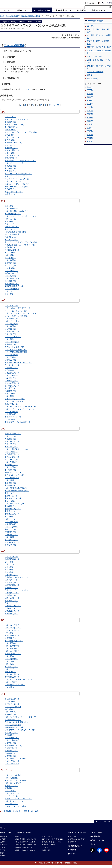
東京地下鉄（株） (12, 499)
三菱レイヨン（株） (13, 764)
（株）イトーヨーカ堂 (14, 166)
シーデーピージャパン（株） (17, 314)
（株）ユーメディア (13, 786)
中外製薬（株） (11, 468)
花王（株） (9, 209)
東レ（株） (9, 519)
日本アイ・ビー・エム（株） (17, 593)
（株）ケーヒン (11, 273)
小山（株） (9, 297)
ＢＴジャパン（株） (13, 638)
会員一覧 (3, 850)
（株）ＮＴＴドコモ (13, 184)
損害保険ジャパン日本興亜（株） (18, 425)
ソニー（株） (10, 422)
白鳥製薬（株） (11, 370)
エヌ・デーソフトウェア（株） (18, 179)
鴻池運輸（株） (11, 284)
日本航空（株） (11, 598)
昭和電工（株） (11, 363)
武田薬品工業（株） (13, 457)
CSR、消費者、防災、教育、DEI (99, 64)
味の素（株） (10, 143)
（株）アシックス (12, 140)
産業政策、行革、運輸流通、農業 (99, 45)
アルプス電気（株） (13, 153)
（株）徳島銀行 (11, 524)
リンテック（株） (12, 799)
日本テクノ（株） (12, 606)
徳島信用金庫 (10, 527)
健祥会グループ (11, 276)
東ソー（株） (10, 504)
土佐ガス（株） (11, 532)
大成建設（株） (11, 442)
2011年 (90, 141)
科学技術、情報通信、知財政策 (99, 55)
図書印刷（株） (11, 535)
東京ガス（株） (11, 496)
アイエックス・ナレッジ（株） (18, 122)
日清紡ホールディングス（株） (18, 580)
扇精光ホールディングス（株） (18, 187)
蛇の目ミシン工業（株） (15, 350)
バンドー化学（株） (13, 633)
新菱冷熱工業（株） (13, 376)
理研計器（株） (11, 791)
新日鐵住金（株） (12, 373)
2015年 (90, 127)
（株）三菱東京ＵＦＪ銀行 (16, 761)
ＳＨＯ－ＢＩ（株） (13, 368)
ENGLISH (91, 3)
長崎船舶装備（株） (13, 562)
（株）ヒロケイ (11, 662)
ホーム (3, 831)
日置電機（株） (11, 641)
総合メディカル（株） (14, 420)
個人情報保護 (95, 839)
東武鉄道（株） (11, 509)
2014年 (90, 131)
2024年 (90, 96)
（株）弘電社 (10, 279)
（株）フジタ (10, 672)
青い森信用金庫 (11, 130)
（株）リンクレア (12, 796)
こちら (27, 92)
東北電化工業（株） (13, 512)
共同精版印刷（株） (13, 253)
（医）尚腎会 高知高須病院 (16, 355)
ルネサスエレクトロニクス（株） (18, 801)
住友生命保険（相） (13, 386)
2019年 (90, 114)
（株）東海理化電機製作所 (16, 491)
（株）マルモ (10, 715)
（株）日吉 (9, 659)
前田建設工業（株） (13, 702)
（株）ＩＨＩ (10, 119)
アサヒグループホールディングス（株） (21, 135)
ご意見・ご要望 (96, 835)
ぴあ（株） (9, 636)
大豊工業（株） (11, 447)
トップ (2, 19)
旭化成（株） (10, 132)
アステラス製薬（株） (14, 145)
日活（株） (9, 572)
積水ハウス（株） (12, 407)
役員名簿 (3, 845)
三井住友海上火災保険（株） (17, 725)
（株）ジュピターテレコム (16, 352)
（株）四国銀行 (11, 329)
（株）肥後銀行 (11, 646)
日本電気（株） (11, 585)
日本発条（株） (11, 611)
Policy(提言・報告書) (12, 19)
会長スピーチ (72, 845)
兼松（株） (9, 224)
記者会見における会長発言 (76, 842)
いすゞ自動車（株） (13, 158)
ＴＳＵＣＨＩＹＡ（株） (15, 478)
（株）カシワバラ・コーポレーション (20, 219)
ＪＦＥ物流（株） (12, 321)
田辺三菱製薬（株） (13, 460)
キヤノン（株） (11, 242)
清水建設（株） (11, 347)
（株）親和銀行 (11, 378)
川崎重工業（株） (12, 229)
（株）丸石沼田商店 (13, 710)
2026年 (90, 90)
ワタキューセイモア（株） (16, 809)
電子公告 (3, 853)
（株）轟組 (9, 540)
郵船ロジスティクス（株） (16, 783)
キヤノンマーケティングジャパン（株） (21, 245)
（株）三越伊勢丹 (12, 743)
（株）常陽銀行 (11, 360)
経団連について (6, 835)
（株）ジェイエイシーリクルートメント (21, 316)
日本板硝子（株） (12, 596)
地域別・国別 (92, 81)
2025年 (90, 93)
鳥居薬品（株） (11, 548)
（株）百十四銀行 (12, 654)
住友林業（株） (11, 394)
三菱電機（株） (11, 759)
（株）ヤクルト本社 (13, 778)
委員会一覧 (3, 847)
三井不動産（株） (12, 740)
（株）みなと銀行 (12, 766)
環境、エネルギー (94, 59)
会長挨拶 (3, 842)
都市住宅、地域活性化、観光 (99, 50)
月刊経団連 (72, 853)
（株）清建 (9, 399)
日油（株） (9, 570)
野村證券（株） (11, 616)
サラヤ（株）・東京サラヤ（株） (18, 311)
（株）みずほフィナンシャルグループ (20, 720)
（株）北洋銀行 (11, 685)
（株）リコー (10, 794)
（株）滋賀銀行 (11, 327)
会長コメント (72, 839)
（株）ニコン (10, 567)
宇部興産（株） (11, 171)
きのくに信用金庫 (12, 237)
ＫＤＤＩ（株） (11, 268)
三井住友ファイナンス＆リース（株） (20, 733)
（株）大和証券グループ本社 (17, 452)
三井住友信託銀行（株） (15, 730)
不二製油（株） (11, 669)
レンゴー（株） (11, 806)
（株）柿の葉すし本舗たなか (17, 214)
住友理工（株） (11, 391)
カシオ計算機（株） (13, 217)
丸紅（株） (9, 712)
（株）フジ (9, 664)
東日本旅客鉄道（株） (14, 644)
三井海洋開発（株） (13, 722)
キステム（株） (11, 232)
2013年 (90, 134)
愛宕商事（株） (11, 151)
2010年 (90, 144)
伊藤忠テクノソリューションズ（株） (20, 163)
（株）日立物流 (11, 651)
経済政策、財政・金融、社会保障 (99, 33)
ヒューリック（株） (13, 656)
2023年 (90, 100)
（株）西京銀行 (11, 308)
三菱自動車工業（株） (14, 748)
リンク (93, 847)
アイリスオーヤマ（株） (15, 127)
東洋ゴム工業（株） (13, 517)
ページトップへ (104, 824)
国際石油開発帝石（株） (15, 289)
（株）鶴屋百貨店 (12, 480)
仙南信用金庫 (10, 417)
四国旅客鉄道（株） (13, 334)
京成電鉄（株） (11, 266)
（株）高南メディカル (14, 281)
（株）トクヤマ (11, 530)
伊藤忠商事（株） (12, 161)
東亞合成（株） (11, 486)
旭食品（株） (10, 138)
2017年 (90, 120)
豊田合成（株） (11, 543)
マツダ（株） (10, 704)
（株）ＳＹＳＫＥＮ (13, 339)
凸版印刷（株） (11, 537)
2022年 (90, 103)
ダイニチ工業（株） (13, 444)
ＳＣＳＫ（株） (11, 174)
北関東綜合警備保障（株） (16, 235)
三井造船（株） (11, 735)
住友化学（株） (11, 381)
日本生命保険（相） (13, 601)
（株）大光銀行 (11, 439)
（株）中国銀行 (11, 470)
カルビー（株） (11, 227)
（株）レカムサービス (14, 804)
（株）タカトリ (11, 455)
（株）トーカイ (11, 522)
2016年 (90, 124)
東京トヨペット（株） (14, 501)
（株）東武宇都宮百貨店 (15, 506)
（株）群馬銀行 (11, 263)
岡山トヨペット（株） (14, 195)
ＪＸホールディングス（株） (17, 319)
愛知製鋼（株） (11, 125)
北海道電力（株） (12, 690)
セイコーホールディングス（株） (18, 404)
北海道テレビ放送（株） (15, 687)
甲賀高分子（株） (12, 286)
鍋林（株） (9, 565)
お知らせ (71, 856)
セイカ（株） (10, 396)
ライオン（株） (11, 788)
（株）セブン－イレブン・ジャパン (19, 412)
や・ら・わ (54, 108)
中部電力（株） (11, 473)
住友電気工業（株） (13, 389)
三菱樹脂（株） (11, 753)
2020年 (90, 110)
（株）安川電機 (11, 781)
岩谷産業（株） (11, 169)
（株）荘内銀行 (11, 357)
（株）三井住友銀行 (13, 728)
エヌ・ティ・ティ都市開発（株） (18, 176)
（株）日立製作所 (12, 649)
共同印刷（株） (11, 250)
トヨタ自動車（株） (13, 545)
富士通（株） (10, 674)
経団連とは (3, 839)
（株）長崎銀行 (11, 559)
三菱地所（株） (11, 746)
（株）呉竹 (9, 258)
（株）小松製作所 (12, 292)
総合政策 (91, 29)
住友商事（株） (11, 383)
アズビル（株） (11, 148)
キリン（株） (10, 255)
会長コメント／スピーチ (77, 835)
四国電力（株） (11, 332)
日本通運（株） (11, 603)
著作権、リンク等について (100, 843)
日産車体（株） (11, 578)
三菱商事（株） (11, 756)
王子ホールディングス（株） (17, 189)
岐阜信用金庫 (10, 240)
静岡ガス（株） (11, 337)
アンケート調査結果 (14, 48)
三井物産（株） (11, 738)
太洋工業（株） (11, 449)
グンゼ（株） (10, 261)
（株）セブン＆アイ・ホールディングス (21, 409)
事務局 (2, 856)
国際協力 (91, 78)
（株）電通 (9, 483)
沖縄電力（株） (11, 197)
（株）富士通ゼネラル (14, 677)
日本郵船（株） (11, 590)
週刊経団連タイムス (75, 849)
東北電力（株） (11, 514)
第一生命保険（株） (13, 436)
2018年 (90, 117)
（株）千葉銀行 (11, 465)
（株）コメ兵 (10, 294)
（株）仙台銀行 (11, 414)
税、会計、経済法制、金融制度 (99, 39)
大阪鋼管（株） (11, 192)
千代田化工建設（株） (14, 475)
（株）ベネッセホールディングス (18, 682)
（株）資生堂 (10, 342)
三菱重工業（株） (12, 751)
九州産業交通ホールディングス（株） (20, 248)
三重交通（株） (11, 717)
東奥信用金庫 (10, 488)
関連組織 (3, 859)
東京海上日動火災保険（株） (17, 493)
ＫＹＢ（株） (10, 271)
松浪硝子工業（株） (13, 707)
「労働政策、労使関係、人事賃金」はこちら (20, 814)
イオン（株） (10, 156)
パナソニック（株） (13, 631)
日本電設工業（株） (13, 609)
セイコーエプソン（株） (15, 402)
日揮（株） (9, 575)
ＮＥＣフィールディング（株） (18, 182)
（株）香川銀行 (11, 211)
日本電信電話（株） (13, 588)
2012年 (90, 137)
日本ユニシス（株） (13, 614)
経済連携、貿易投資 (95, 74)
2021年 (90, 107)
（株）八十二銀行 (12, 628)
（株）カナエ (10, 222)
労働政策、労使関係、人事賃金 (30, 19)
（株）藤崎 (9, 667)
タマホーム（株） (12, 462)
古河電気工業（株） (13, 680)
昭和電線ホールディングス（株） (18, 365)
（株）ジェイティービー (15, 324)
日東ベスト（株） (12, 583)
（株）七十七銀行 (12, 345)
